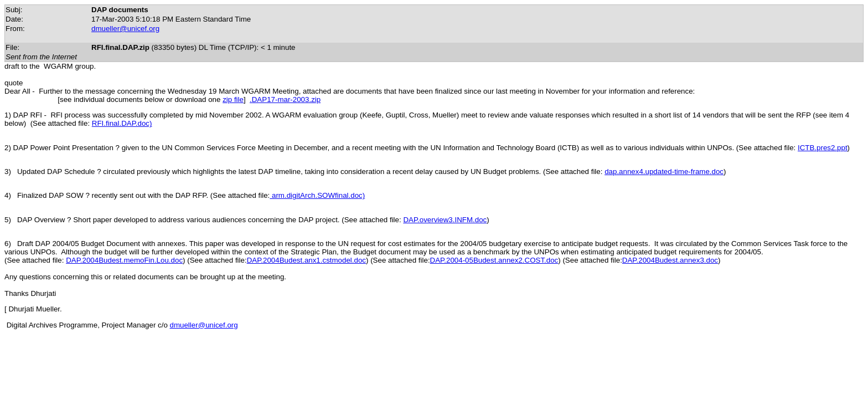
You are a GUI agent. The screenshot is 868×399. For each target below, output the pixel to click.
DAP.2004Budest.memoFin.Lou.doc (124, 260)
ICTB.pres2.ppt (823, 148)
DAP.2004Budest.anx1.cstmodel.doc (306, 260)
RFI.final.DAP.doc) (122, 123)
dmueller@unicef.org (125, 29)
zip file (233, 99)
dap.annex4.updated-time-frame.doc (664, 172)
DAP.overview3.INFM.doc (445, 220)
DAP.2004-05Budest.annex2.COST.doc (494, 260)
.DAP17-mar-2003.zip (285, 99)
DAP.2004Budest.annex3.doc (670, 260)
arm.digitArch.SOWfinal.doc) (317, 195)
